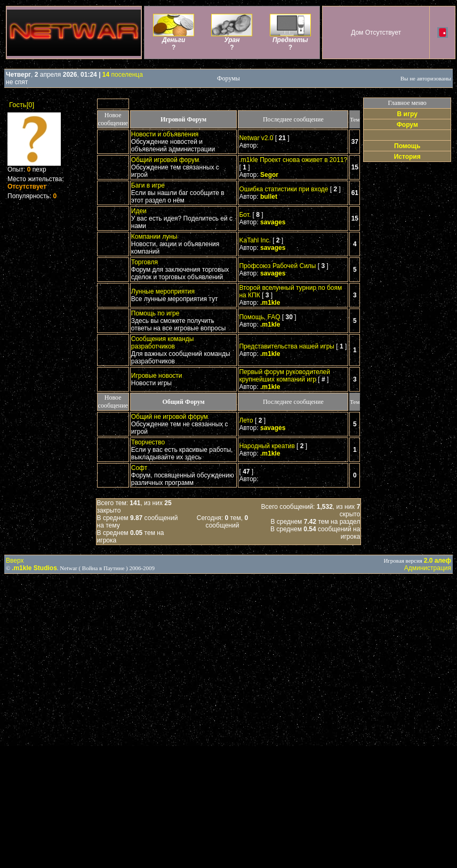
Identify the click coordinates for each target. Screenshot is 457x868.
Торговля (145, 262)
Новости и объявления (165, 134)
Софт (139, 468)
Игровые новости (157, 376)
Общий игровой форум (165, 160)
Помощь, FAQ (259, 317)
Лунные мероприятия (163, 291)
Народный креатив (267, 446)
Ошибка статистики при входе (283, 189)
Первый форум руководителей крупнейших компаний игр (284, 376)
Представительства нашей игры (286, 346)
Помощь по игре (155, 313)
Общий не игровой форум (170, 417)
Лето (246, 420)
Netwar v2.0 (256, 138)
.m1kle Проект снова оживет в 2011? (293, 160)
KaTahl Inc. (255, 240)
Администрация (428, 568)
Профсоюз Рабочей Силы (277, 266)
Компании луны (154, 237)
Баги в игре (148, 185)
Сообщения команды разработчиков (163, 343)
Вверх (15, 561)
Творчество (148, 442)
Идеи (139, 211)
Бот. (245, 215)
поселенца (123, 75)
